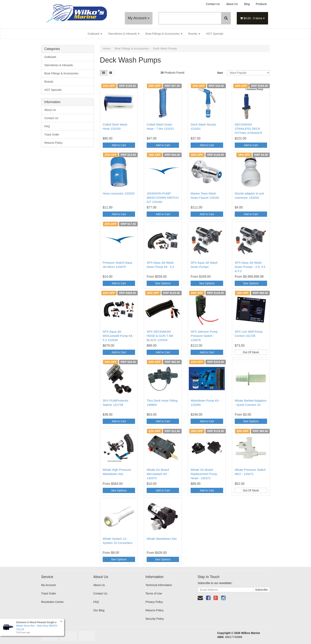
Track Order (52, 135)
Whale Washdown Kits (162, 539)
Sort (220, 73)
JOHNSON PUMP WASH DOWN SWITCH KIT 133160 (163, 198)
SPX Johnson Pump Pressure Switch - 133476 (204, 336)
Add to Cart (119, 145)
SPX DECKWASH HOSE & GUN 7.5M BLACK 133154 (160, 336)
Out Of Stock (251, 352)
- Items (252, 18)
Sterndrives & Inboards (124, 34)
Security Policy (155, 619)
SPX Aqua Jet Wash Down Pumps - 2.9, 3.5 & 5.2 (250, 267)
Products (261, 4)
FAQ (47, 126)
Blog (247, 4)
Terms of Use (154, 593)
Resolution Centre (52, 602)
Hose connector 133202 (119, 193)
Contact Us (213, 4)
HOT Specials (215, 34)
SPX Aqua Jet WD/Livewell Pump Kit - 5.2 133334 (118, 336)
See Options (163, 283)
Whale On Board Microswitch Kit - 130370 (158, 474)
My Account (139, 18)
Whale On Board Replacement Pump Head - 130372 (204, 474)
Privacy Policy (154, 602)
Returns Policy (53, 143)
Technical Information (159, 585)
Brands (194, 34)
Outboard (95, 34)
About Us (232, 4)
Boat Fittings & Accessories (164, 34)
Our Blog (99, 610)
